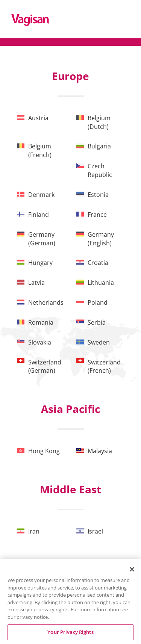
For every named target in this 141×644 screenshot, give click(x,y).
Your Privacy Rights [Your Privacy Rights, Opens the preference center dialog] (70, 632)
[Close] (132, 569)
